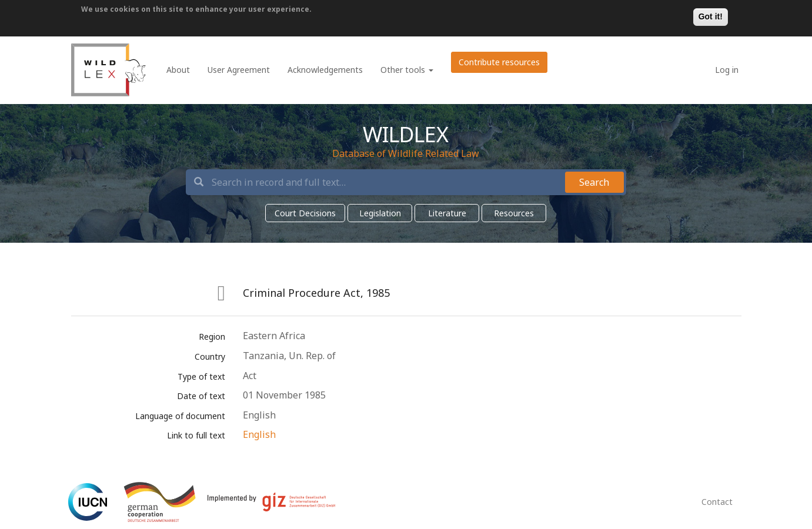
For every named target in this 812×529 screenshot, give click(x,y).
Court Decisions (305, 213)
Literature (447, 213)
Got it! (711, 16)
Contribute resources (499, 62)
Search (594, 182)
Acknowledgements (325, 70)
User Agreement (239, 70)
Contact (717, 502)
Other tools (407, 70)
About (178, 70)
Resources (514, 213)
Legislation (380, 213)
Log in (727, 70)
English (259, 434)
